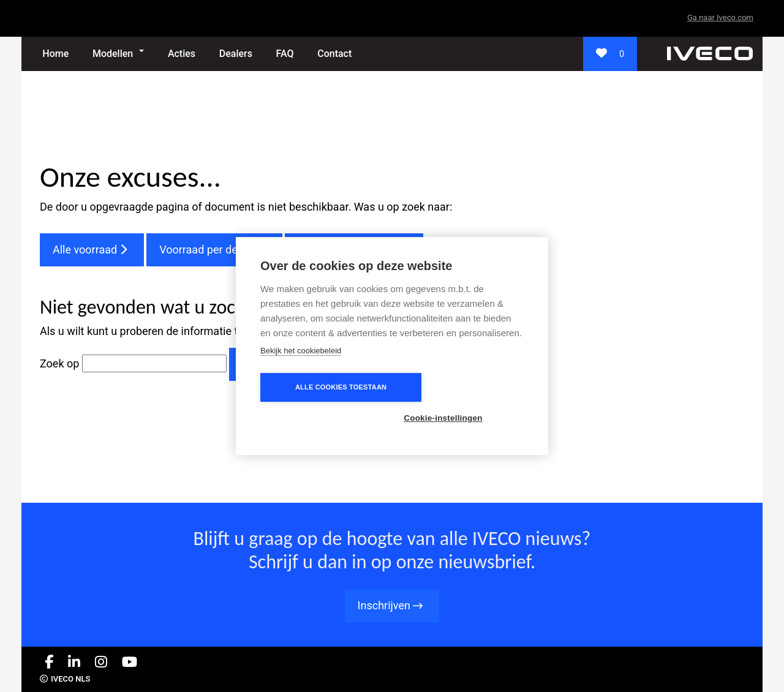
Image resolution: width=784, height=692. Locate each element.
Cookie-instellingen (462, 403)
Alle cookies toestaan (321, 402)
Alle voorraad (92, 250)
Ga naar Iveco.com (720, 17)
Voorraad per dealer (214, 250)
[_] (710, 53)
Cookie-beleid (660, 680)
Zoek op (61, 363)
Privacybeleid (721, 680)
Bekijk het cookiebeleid (301, 366)
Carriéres (608, 680)
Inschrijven (392, 605)
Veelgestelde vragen (354, 250)
